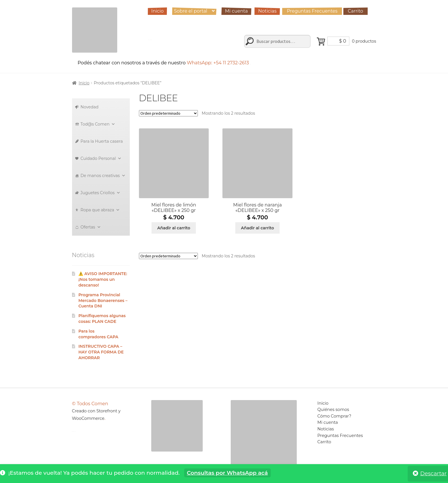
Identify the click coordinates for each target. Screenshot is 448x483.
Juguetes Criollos (100, 193)
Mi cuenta (236, 11)
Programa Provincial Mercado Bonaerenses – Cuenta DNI (103, 301)
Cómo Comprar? (334, 416)
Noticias (267, 11)
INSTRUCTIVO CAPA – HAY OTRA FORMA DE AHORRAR (101, 352)
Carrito (356, 11)
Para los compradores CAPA (98, 334)
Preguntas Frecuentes (312, 11)
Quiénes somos (333, 410)
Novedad (90, 107)
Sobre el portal (190, 11)
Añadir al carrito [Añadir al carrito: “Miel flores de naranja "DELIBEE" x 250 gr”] (257, 228)
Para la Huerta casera (102, 141)
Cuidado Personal (101, 158)
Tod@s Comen (98, 124)
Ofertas (91, 227)
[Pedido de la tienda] (168, 113)
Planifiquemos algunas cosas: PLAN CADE (102, 319)
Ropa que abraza (100, 210)
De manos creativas (103, 176)
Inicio (157, 11)
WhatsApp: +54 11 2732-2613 (219, 63)
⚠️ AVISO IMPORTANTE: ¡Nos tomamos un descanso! (103, 279)
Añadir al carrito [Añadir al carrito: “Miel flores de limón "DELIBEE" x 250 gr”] (174, 228)
